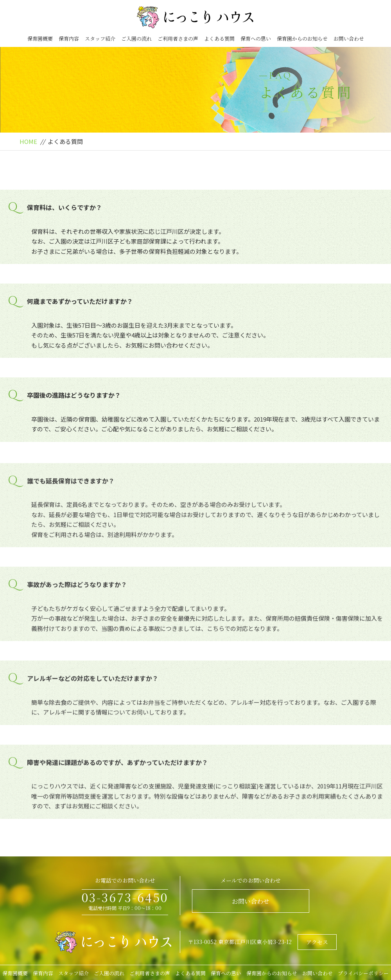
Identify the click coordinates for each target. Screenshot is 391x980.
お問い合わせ (349, 39)
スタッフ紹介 (100, 39)
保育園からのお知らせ (302, 39)
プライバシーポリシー (363, 973)
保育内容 (69, 39)
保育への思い (256, 39)
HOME (28, 141)
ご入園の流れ (136, 39)
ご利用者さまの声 (178, 39)
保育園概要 (40, 39)
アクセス (317, 942)
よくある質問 (219, 39)
